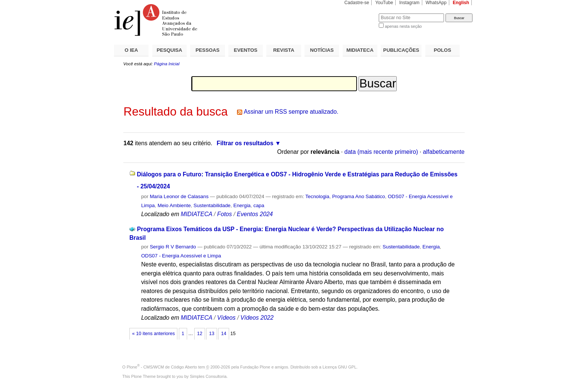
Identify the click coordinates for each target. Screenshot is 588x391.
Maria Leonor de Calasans (179, 196)
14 (224, 334)
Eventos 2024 (255, 214)
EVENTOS (246, 50)
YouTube (384, 3)
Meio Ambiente (174, 205)
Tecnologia (317, 196)
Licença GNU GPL (339, 367)
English (461, 3)
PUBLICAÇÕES (401, 50)
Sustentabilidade (212, 205)
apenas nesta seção (403, 26)
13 (211, 334)
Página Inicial (166, 64)
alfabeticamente (444, 152)
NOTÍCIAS (322, 50)
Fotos (224, 214)
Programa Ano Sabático (359, 196)
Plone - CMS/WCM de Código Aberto (162, 367)
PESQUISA (169, 50)
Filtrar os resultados (245, 143)
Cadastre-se (357, 3)
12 (199, 334)
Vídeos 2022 (257, 318)
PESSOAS (208, 50)
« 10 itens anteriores (153, 334)
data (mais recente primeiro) (381, 152)
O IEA (131, 50)
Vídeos (226, 318)
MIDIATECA (360, 50)
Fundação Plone (255, 367)
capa (259, 205)
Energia (242, 205)
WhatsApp (436, 3)
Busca (361, 13)
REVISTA (284, 50)
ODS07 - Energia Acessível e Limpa (181, 256)
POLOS (442, 50)
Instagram (409, 3)
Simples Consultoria (208, 376)
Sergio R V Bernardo (173, 247)
